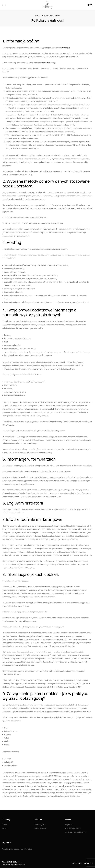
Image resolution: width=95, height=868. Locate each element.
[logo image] (47, 5)
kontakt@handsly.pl (50, 63)
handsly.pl (66, 48)
